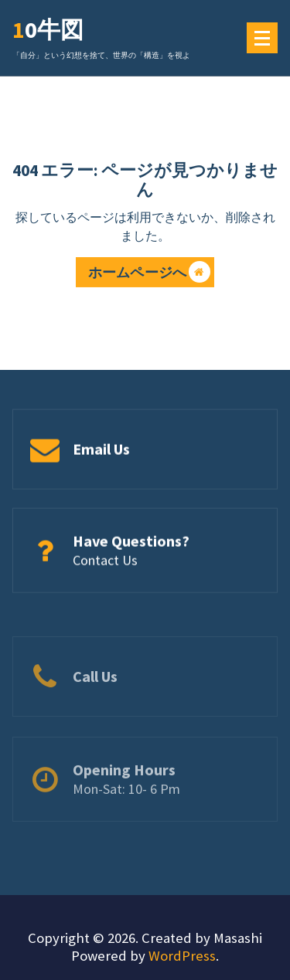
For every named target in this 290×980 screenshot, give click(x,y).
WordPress (182, 956)
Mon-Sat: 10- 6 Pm (126, 807)
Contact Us (105, 563)
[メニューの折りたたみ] (262, 38)
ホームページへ (149, 275)
